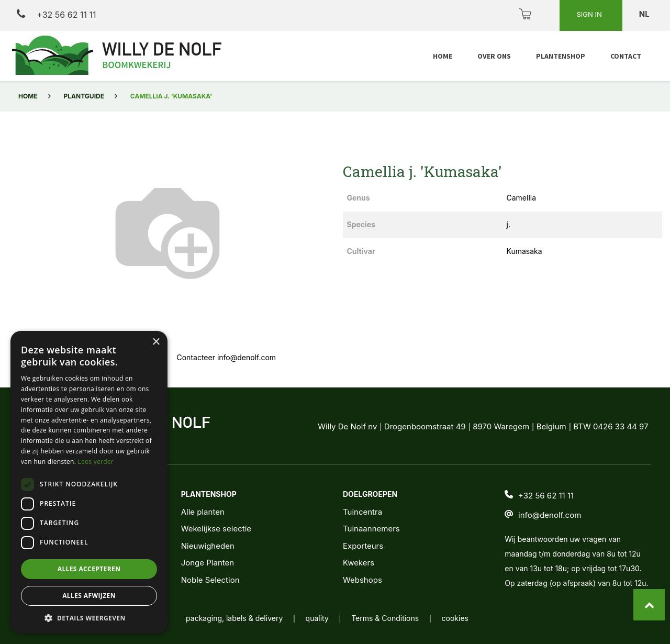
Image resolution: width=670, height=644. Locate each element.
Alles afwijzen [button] (89, 596)
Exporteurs (363, 546)
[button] (89, 618)
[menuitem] (443, 56)
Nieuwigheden (208, 546)
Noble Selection (210, 580)
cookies (455, 618)
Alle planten (203, 512)
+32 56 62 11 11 (56, 14)
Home (28, 96)
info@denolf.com (550, 515)
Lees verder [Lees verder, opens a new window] (96, 462)
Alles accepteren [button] (89, 569)
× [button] (156, 342)
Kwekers (359, 563)
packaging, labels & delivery (234, 618)
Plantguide (84, 96)
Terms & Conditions (385, 618)
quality (317, 618)
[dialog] (89, 482)
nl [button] (645, 14)
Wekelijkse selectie (216, 529)
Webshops (362, 580)
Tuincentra (362, 512)
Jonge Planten (208, 563)
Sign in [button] (590, 14)
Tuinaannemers (371, 529)
